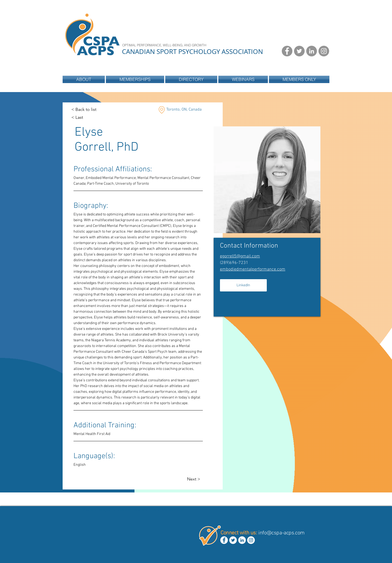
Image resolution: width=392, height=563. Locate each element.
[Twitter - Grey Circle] (299, 51)
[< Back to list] (84, 110)
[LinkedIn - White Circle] (242, 540)
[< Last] (82, 118)
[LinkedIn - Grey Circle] (312, 51)
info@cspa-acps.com (281, 533)
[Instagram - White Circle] (251, 540)
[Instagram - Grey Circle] (324, 51)
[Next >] (198, 479)
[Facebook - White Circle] (224, 540)
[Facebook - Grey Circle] (287, 51)
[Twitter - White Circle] (233, 540)
